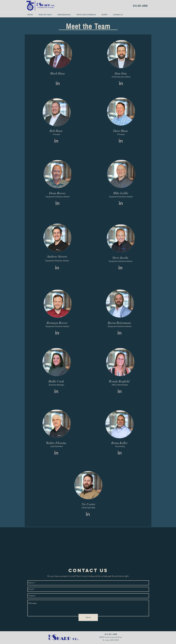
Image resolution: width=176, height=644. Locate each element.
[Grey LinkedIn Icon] (58, 83)
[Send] (88, 617)
